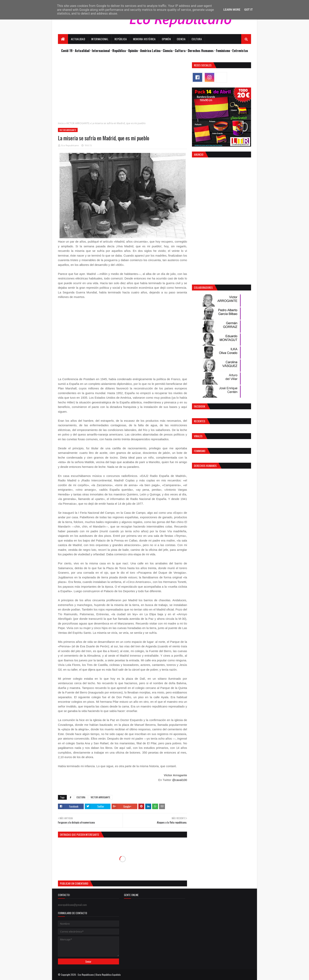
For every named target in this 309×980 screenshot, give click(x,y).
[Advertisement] (122, 90)
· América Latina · (151, 51)
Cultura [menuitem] (197, 39)
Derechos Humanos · (202, 51)
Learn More (232, 10)
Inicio (61, 123)
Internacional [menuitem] (100, 39)
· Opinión (133, 51)
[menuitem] (63, 39)
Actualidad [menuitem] (78, 39)
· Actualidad (82, 51)
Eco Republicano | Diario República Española (99, 975)
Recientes (200, 421)
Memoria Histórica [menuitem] (144, 39)
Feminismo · (224, 51)
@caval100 (180, 780)
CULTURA (81, 797)
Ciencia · (169, 51)
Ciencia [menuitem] (181, 39)
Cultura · (181, 51)
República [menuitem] (121, 39)
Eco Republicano (70, 145)
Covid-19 (67, 51)
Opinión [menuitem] (166, 39)
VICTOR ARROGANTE (78, 123)
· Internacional (101, 51)
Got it (248, 10)
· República (119, 51)
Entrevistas (240, 51)
